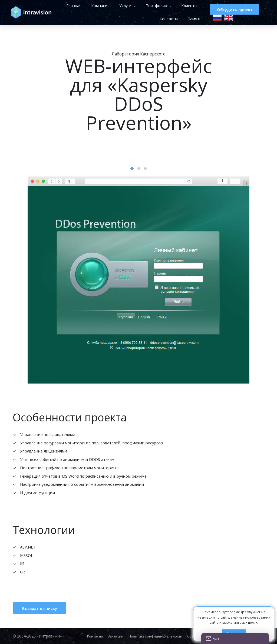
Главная (93, 6)
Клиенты (135, 19)
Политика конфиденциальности (157, 636)
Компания (119, 6)
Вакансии (114, 636)
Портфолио (175, 6)
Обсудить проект (234, 9)
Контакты (162, 19)
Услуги (144, 6)
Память (188, 19)
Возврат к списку (43, 617)
